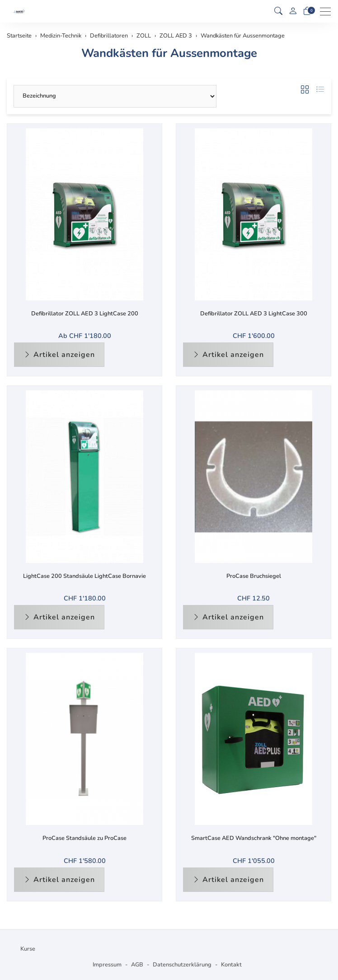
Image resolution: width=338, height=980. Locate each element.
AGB (137, 965)
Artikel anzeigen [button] (59, 355)
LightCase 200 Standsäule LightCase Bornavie (84, 576)
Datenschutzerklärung (182, 965)
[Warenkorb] (307, 11)
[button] (278, 11)
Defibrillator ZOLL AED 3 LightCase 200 (85, 314)
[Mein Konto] (293, 12)
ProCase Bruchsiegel (254, 576)
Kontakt (231, 965)
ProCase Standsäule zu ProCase (84, 838)
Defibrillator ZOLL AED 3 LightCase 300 (254, 314)
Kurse (28, 949)
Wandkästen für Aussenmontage (169, 53)
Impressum (107, 965)
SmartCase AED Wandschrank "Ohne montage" (254, 838)
